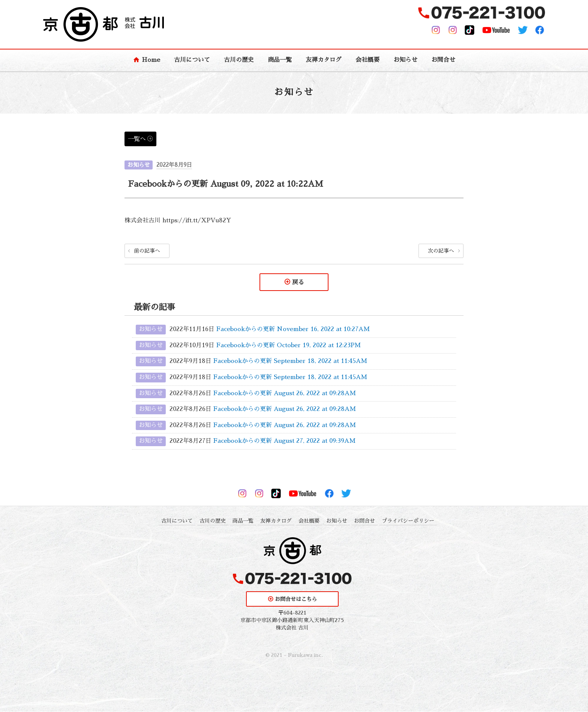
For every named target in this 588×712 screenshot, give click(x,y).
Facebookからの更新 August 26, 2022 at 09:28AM (285, 393)
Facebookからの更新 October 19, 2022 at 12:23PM (289, 346)
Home (151, 60)
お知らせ (405, 60)
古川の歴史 (239, 60)
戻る (298, 282)
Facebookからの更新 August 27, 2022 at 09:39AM (284, 441)
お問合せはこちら (296, 600)
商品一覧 (280, 60)
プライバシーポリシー (408, 521)
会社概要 (367, 60)
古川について (192, 60)
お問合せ (443, 60)
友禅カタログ (324, 60)
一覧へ (137, 139)
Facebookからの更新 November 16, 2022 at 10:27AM (293, 330)
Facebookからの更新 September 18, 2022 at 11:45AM (290, 361)
